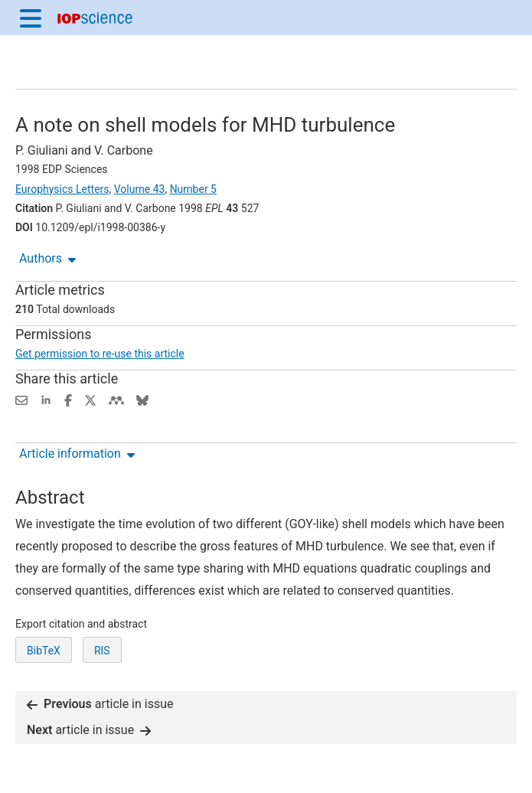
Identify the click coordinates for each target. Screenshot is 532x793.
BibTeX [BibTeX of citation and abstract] (44, 651)
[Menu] (31, 18)
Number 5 (193, 189)
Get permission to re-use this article (100, 354)
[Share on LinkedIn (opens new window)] (46, 399)
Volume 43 (140, 189)
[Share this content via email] (21, 399)
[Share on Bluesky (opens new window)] (142, 399)
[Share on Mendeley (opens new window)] (116, 399)
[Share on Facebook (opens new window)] (68, 399)
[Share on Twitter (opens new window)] (90, 399)
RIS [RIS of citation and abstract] (102, 651)
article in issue (100, 704)
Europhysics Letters (62, 189)
